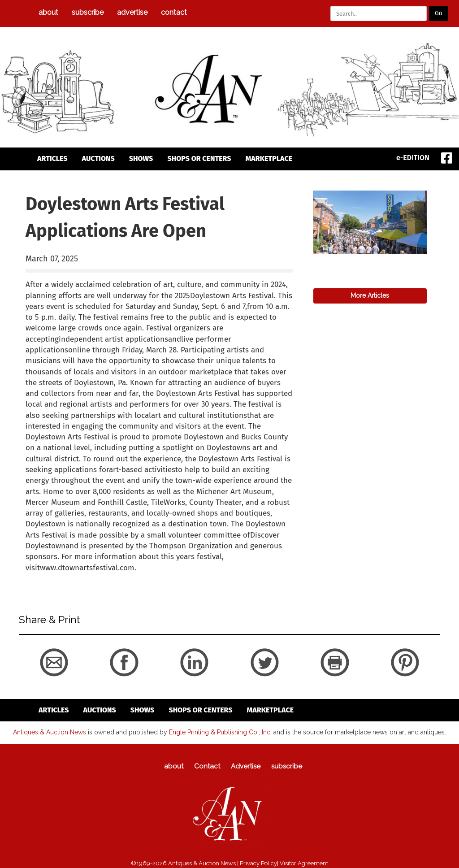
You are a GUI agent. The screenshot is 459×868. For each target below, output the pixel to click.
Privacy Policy (258, 863)
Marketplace (269, 158)
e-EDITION (413, 158)
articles (52, 158)
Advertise (132, 12)
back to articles (48, 577)
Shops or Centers (199, 158)
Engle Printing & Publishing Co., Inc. (220, 732)
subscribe (88, 12)
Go (439, 13)
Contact (174, 12)
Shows (141, 158)
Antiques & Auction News (50, 732)
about (48, 12)
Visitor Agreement (304, 863)
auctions (98, 158)
